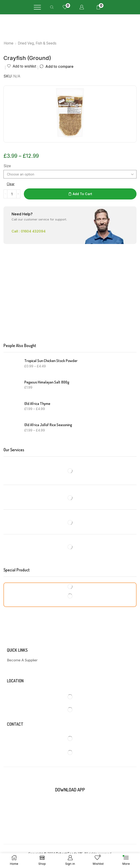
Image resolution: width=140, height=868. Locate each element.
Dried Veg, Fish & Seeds (37, 43)
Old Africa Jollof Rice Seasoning (48, 425)
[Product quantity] (12, 194)
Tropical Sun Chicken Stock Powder (51, 361)
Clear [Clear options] (11, 184)
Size (7, 166)
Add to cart (82, 194)
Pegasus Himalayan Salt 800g (47, 382)
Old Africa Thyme (37, 404)
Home (9, 43)
